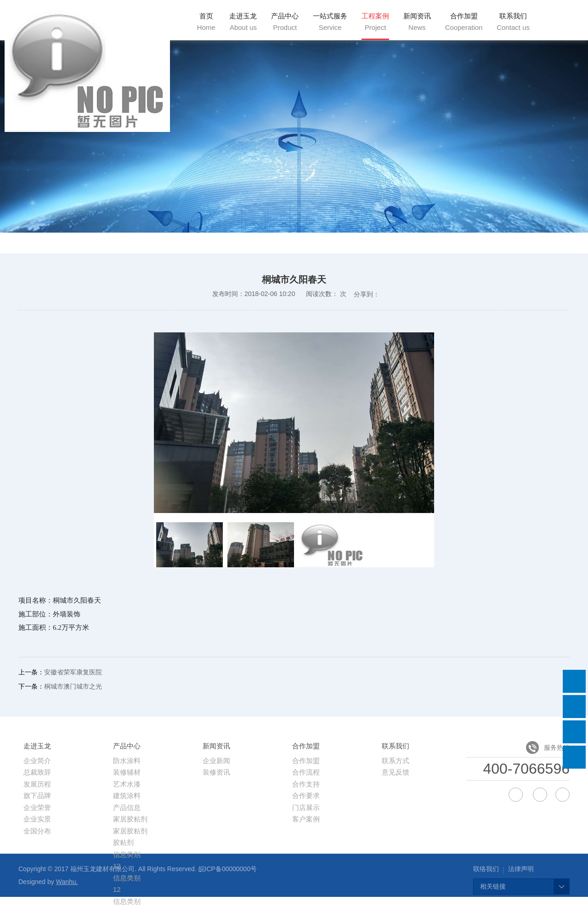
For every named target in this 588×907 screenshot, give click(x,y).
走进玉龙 (243, 22)
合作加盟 (464, 22)
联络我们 (486, 869)
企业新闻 (216, 761)
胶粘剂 (123, 842)
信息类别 (127, 854)
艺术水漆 (127, 784)
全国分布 (37, 831)
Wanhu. (67, 882)
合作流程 (306, 772)
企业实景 (37, 819)
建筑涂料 (127, 796)
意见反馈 (396, 772)
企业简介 (37, 761)
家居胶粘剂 (130, 819)
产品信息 (127, 807)
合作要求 (306, 796)
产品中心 (285, 22)
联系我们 (513, 22)
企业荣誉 (37, 807)
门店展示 (306, 807)
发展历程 (37, 784)
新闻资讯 (417, 22)
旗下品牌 (37, 796)
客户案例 (306, 819)
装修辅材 (127, 772)
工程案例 (375, 22)
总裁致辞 (37, 772)
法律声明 (521, 869)
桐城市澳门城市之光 (73, 686)
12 (117, 889)
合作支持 (306, 784)
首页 (206, 22)
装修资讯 (216, 772)
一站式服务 (330, 22)
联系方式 (396, 761)
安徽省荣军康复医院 (73, 672)
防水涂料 (127, 761)
